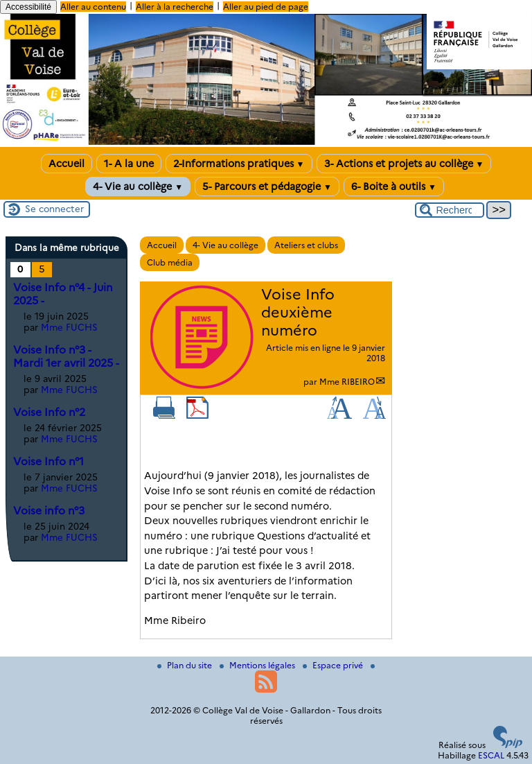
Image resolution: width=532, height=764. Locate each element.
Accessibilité (28, 7)
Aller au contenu (93, 7)
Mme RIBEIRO (347, 382)
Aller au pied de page (266, 7)
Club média (170, 262)
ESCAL (491, 755)
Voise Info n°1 (48, 461)
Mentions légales (258, 665)
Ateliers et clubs (306, 245)
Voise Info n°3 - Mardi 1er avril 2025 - (66, 356)
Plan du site (186, 665)
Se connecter (54, 209)
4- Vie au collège (138, 186)
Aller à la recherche (175, 7)
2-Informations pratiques (239, 164)
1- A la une (129, 164)
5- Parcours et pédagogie (267, 186)
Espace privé (334, 665)
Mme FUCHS (69, 327)
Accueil (66, 164)
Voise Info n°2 (49, 412)
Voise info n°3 (49, 511)
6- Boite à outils (394, 186)
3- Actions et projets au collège (404, 164)
